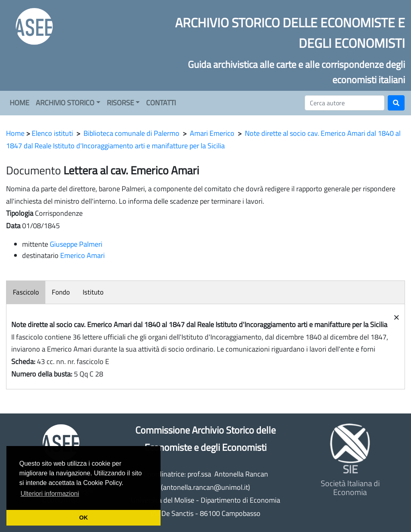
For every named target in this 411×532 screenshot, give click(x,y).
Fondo (61, 292)
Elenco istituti (52, 133)
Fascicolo (26, 292)
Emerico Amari (82, 255)
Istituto (93, 292)
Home (15, 133)
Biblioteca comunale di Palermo (131, 133)
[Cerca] (345, 103)
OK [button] (83, 518)
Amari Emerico (212, 133)
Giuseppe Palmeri (76, 244)
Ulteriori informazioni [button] (50, 494)
